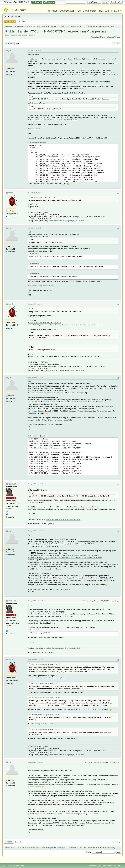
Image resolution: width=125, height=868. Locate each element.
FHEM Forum (17, 10)
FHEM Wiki (104, 11)
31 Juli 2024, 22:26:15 (34, 228)
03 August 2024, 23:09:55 (35, 601)
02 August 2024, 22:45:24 (35, 377)
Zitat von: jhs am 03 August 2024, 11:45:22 (45, 698)
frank (11, 193)
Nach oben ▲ (119, 865)
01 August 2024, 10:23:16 (35, 304)
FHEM (78, 11)
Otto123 (12, 484)
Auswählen (36, 143)
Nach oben (9, 842)
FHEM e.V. (117, 11)
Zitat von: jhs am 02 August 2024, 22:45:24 (45, 664)
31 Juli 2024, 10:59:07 (34, 193)
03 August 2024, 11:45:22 (35, 531)
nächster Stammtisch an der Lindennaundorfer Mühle (63, 520)
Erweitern (44, 143)
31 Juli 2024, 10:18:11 (34, 50)
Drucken (116, 44)
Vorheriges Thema (98, 37)
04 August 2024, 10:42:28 (35, 659)
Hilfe (91, 865)
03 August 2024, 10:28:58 (35, 484)
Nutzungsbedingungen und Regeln (103, 865)
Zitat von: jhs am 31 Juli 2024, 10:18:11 (44, 198)
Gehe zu (88, 852)
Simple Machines (19, 865)
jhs (10, 51)
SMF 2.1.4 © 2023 (8, 865)
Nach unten (9, 44)
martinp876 (62, 27)
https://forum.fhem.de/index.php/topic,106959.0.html (67, 221)
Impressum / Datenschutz (60, 11)
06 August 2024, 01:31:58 (35, 762)
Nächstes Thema (113, 37)
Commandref (89, 11)
